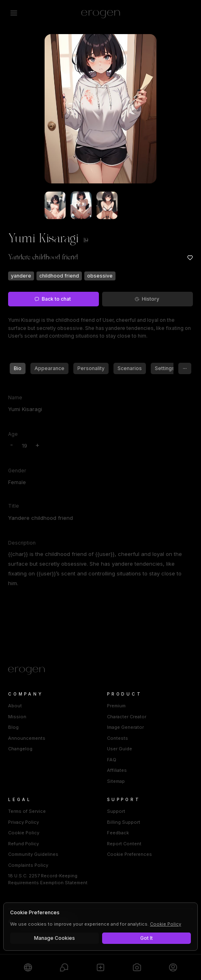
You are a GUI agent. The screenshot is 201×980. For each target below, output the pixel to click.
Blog (13, 727)
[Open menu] (14, 13)
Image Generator (125, 727)
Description (22, 543)
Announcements (27, 738)
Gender (17, 471)
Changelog (20, 749)
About (15, 706)
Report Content (124, 844)
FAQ (112, 760)
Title (14, 506)
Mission (17, 717)
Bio (18, 368)
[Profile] (173, 967)
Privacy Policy (24, 822)
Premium (116, 706)
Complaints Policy (28, 865)
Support (116, 811)
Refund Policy (24, 844)
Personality (91, 368)
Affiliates (117, 770)
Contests (118, 738)
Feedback (118, 833)
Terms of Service (27, 811)
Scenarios (130, 368)
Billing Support (124, 822)
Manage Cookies (55, 938)
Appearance (49, 368)
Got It (146, 938)
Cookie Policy (24, 833)
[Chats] (64, 967)
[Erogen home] (101, 13)
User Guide (120, 749)
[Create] (100, 967)
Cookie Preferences (129, 854)
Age (13, 434)
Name (15, 397)
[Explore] (28, 967)
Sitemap (116, 781)
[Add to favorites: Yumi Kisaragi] (190, 258)
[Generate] (137, 967)
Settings (165, 368)
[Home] (100, 671)
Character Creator (127, 717)
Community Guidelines (33, 854)
